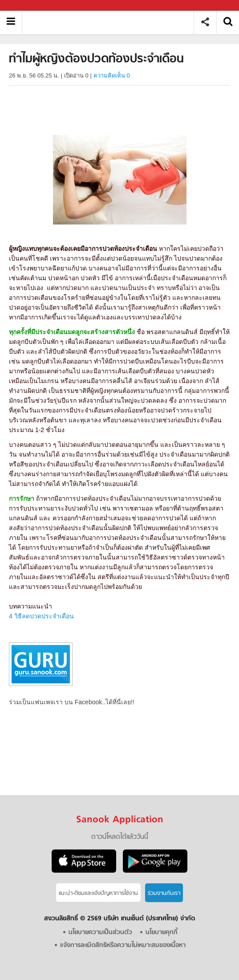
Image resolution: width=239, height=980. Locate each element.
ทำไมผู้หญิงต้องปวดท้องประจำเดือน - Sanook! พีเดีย (111, 22)
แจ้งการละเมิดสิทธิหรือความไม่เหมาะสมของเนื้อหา (123, 945)
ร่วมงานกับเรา (164, 893)
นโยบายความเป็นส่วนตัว (100, 933)
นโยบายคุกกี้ (162, 933)
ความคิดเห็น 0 (112, 76)
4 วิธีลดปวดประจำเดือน (41, 616)
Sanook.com (27, 6)
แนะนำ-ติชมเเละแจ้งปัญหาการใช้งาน (98, 893)
